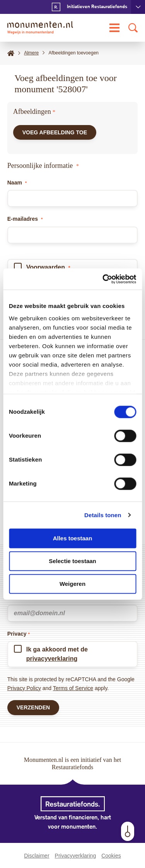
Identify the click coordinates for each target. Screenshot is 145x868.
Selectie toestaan (72, 561)
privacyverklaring (52, 659)
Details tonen (103, 515)
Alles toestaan (73, 538)
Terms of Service (73, 688)
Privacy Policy (24, 688)
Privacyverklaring (76, 856)
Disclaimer (37, 856)
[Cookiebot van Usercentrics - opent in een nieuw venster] (103, 279)
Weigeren (72, 584)
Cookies (111, 856)
